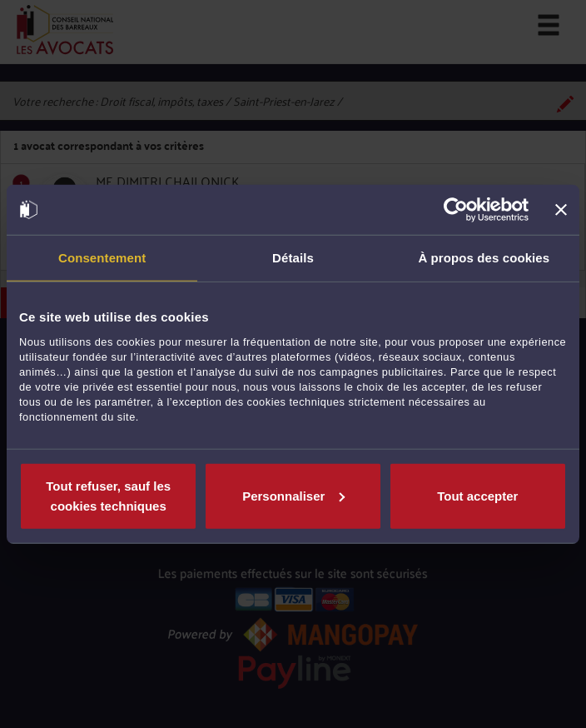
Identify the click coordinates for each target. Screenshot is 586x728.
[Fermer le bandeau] (561, 210)
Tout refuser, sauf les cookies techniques (108, 495)
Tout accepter (477, 495)
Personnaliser (293, 495)
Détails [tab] (293, 258)
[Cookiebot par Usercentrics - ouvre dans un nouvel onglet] (456, 210)
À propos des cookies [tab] (484, 258)
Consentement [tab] (102, 258)
